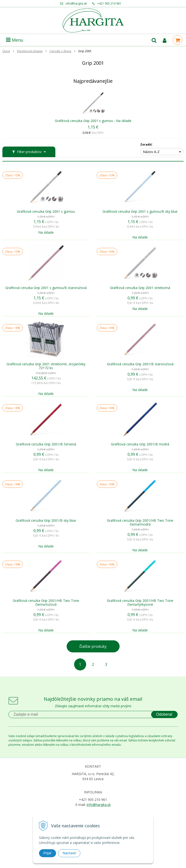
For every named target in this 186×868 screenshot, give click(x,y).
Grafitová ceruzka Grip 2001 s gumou (84, 121)
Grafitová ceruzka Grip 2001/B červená (46, 444)
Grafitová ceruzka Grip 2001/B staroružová (140, 364)
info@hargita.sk (76, 3)
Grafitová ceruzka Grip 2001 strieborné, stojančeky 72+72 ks (46, 366)
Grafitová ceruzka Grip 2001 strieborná (140, 288)
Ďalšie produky (93, 646)
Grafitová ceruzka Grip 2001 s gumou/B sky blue (140, 212)
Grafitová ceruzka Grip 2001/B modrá (140, 444)
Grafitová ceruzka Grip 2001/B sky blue (46, 521)
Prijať (48, 853)
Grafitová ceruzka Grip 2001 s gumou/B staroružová (46, 288)
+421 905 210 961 (109, 3)
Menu (15, 40)
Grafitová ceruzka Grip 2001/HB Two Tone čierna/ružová (46, 603)
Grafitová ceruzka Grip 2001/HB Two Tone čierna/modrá (140, 522)
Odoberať (164, 714)
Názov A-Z (151, 152)
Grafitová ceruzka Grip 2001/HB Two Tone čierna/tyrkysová (140, 603)
